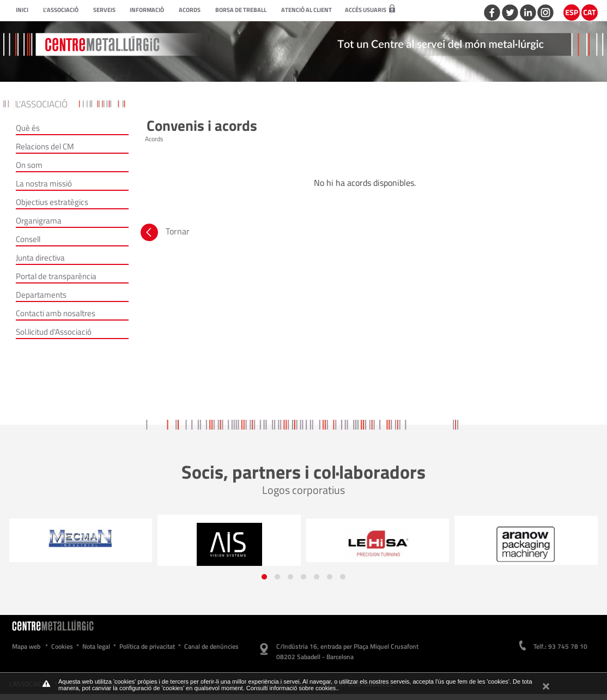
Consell (28, 239)
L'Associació (61, 10)
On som (29, 165)
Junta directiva (40, 258)
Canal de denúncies (211, 646)
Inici (22, 10)
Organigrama (39, 221)
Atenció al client (306, 10)
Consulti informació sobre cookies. (292, 688)
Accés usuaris (370, 10)
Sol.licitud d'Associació (54, 332)
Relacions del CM (45, 146)
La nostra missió (44, 183)
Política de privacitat (147, 646)
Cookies (62, 646)
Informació (147, 10)
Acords (190, 10)
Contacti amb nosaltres (56, 313)
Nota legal (96, 646)
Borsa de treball (241, 10)
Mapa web (26, 646)
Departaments (41, 295)
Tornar (164, 234)
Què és (28, 128)
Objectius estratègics (52, 202)
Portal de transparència (56, 276)
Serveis (104, 10)
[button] (264, 577)
